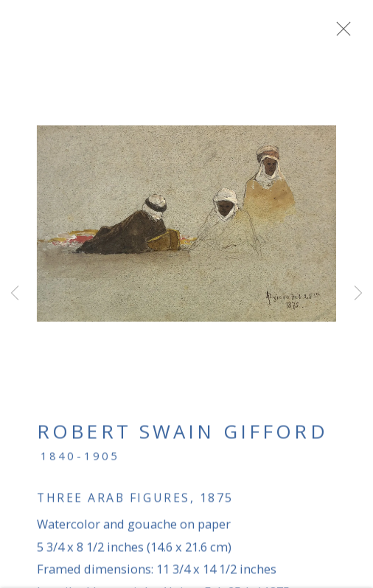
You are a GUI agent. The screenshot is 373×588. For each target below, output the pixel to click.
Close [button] (350, 33)
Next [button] (358, 294)
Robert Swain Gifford (182, 437)
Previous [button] (15, 294)
